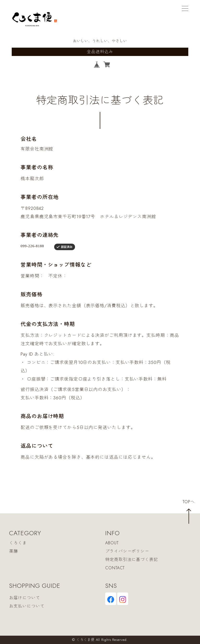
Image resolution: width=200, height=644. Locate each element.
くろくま (18, 543)
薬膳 (14, 551)
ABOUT (112, 543)
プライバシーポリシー (127, 551)
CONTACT (115, 568)
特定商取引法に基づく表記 (132, 560)
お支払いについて (27, 606)
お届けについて (24, 598)
